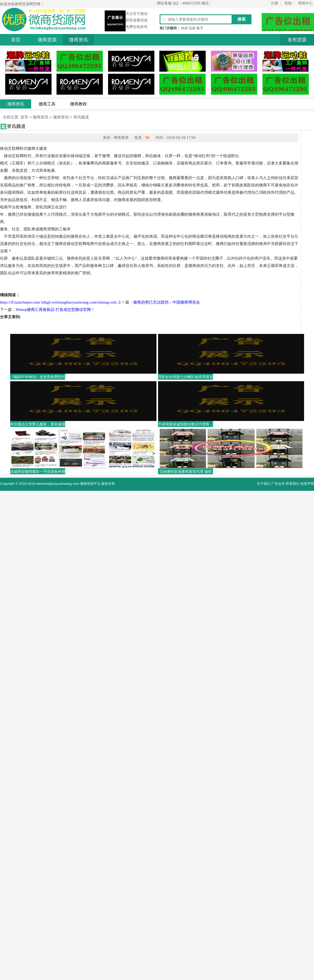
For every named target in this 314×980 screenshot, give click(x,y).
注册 (274, 3)
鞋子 (200, 28)
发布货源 (297, 40)
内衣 (184, 28)
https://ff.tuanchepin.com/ (20, 302)
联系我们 (293, 484)
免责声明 (307, 484)
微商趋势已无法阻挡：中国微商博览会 (167, 302)
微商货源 (47, 40)
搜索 (242, 19)
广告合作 (278, 484)
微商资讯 (78, 40)
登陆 (288, 3)
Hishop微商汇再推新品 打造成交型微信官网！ (55, 310)
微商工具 (47, 104)
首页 (16, 40)
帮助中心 (305, 3)
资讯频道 (81, 117)
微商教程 (78, 104)
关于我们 (263, 484)
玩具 (192, 28)
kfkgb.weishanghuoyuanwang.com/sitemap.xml (79, 302)
